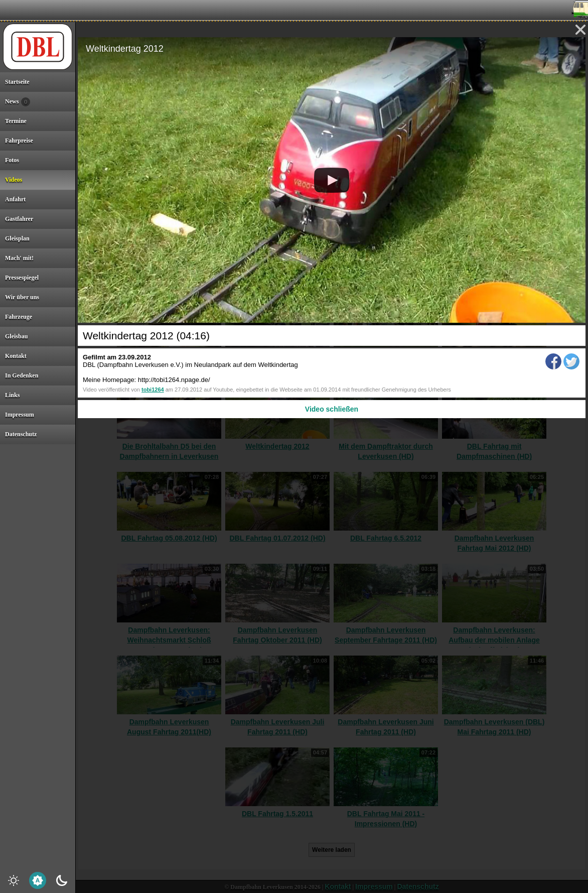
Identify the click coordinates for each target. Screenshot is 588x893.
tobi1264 (153, 390)
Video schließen (332, 409)
